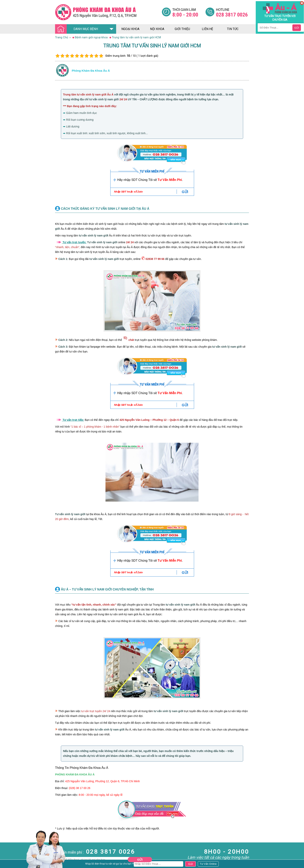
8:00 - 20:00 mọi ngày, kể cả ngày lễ (101, 795)
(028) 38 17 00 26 (80, 788)
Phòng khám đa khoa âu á (91, 71)
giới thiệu (182, 29)
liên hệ (207, 29)
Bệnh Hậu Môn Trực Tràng (13, 849)
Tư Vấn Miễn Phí (170, 180)
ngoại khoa (130, 29)
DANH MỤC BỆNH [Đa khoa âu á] (78, 29)
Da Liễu (5, 858)
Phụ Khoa (6, 861)
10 (101, 56)
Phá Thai (6, 865)
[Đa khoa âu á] (108, 12)
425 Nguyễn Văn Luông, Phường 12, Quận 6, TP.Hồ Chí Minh (102, 781)
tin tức (233, 29)
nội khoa (157, 29)
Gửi (140, 860)
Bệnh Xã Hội (8, 854)
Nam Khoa (7, 844)
